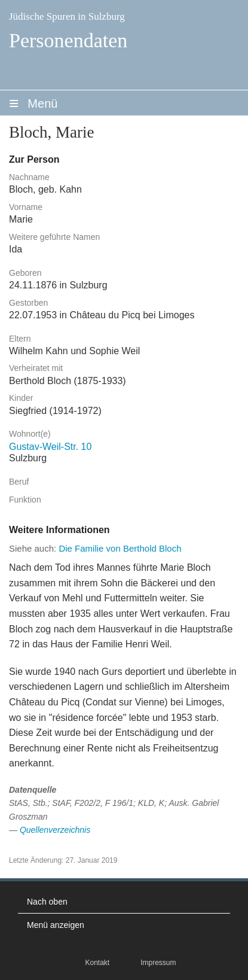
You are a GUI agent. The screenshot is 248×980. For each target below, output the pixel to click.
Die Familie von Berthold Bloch (120, 548)
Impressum (158, 963)
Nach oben (47, 902)
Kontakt (97, 963)
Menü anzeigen (56, 925)
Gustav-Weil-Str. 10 (50, 447)
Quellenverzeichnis (55, 830)
